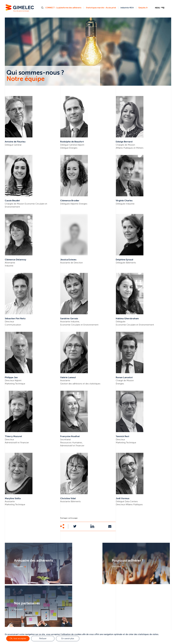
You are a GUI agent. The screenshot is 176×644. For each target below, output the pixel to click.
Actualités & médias (111, 618)
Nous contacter (158, 618)
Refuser (43, 638)
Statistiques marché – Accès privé (101, 8)
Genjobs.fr (143, 8)
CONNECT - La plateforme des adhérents (63, 8)
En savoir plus (67, 638)
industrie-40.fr (127, 8)
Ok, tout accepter (18, 638)
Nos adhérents (135, 618)
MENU (158, 8)
